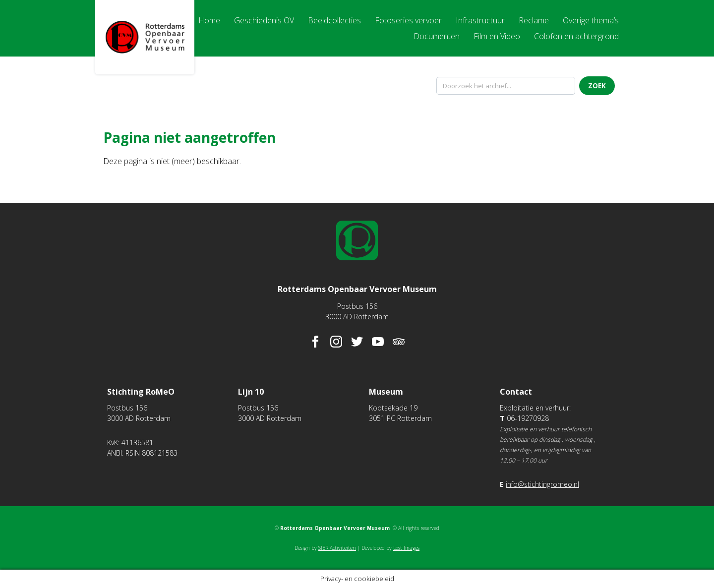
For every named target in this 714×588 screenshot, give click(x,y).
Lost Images (406, 548)
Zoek (597, 86)
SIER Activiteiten (337, 548)
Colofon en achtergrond (576, 36)
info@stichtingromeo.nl (542, 484)
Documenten (437, 36)
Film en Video (497, 36)
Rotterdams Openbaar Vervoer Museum (145, 37)
